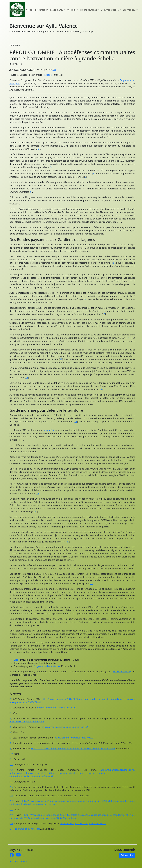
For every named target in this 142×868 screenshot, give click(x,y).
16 (52, 430)
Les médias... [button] (130, 10)
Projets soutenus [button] (89, 10)
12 (61, 359)
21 (91, 583)
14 (101, 389)
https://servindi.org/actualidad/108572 (74, 738)
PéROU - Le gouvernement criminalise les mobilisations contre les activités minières (73, 748)
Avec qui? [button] (72, 10)
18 (38, 493)
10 (104, 314)
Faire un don (127, 855)
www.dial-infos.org (122, 672)
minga (47, 430)
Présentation (42, 10)
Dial (54, 69)
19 (36, 512)
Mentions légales (18, 861)
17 (21, 440)
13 (27, 378)
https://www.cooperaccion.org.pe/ (27, 722)
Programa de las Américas (47, 666)
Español (48, 75)
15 (76, 422)
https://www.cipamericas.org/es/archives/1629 (65, 727)
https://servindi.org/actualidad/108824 (57, 708)
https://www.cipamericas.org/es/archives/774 (83, 823)
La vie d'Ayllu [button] (57, 10)
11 (130, 338)
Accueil (30, 10)
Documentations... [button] (110, 10)
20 (68, 542)
